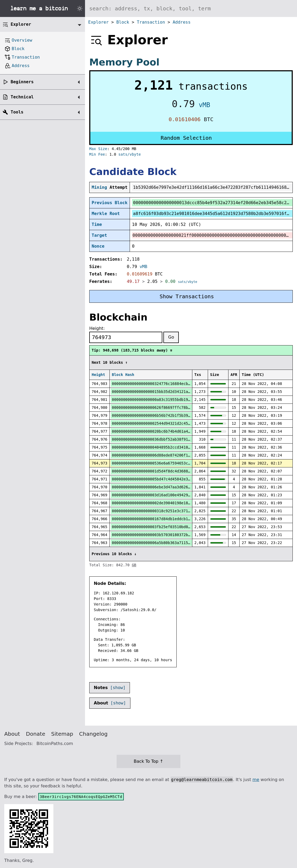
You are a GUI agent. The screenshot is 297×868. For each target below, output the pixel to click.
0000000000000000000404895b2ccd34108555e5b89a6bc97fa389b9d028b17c (183, 447)
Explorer (98, 22)
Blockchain (118, 317)
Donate (36, 734)
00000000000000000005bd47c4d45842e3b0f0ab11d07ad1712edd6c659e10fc (183, 479)
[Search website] (191, 8)
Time (97, 224)
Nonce (98, 246)
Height (98, 375)
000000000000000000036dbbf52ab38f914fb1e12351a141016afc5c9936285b (183, 439)
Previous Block (110, 203)
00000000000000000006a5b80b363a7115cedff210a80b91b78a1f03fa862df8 (183, 543)
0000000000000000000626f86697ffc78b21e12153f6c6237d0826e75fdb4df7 (183, 407)
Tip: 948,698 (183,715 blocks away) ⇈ (132, 350)
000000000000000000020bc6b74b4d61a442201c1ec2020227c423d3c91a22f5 (183, 431)
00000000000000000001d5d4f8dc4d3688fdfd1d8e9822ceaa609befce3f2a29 (183, 471)
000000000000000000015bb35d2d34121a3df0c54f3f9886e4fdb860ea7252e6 (183, 392)
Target (99, 235)
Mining (99, 187)
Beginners (22, 82)
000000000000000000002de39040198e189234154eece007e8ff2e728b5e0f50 (183, 503)
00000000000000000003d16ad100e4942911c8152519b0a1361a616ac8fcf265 (183, 495)
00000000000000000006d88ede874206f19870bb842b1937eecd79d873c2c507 (183, 455)
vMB (204, 105)
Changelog (93, 734)
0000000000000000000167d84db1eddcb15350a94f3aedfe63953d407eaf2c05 (183, 519)
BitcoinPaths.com (55, 744)
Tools (17, 112)
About (12, 734)
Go (171, 337)
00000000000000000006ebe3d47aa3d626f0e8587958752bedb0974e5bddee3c (183, 487)
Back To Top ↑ (148, 761)
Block (123, 22)
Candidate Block (133, 172)
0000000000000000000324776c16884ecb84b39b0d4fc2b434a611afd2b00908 (183, 384)
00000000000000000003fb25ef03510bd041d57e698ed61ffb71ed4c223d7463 (183, 527)
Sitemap (62, 734)
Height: (97, 328)
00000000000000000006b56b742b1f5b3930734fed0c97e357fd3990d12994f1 (183, 415)
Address (182, 22)
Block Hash (123, 375)
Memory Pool (124, 62)
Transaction (151, 22)
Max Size (98, 149)
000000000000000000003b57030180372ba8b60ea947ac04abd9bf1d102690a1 (183, 535)
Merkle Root (106, 214)
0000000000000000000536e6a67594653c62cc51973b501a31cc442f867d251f (183, 463)
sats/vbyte (130, 154)
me (256, 780)
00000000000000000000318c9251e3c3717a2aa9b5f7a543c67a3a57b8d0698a (183, 511)
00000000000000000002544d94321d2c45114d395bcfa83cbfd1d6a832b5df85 (183, 423)
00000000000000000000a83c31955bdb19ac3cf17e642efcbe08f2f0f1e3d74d (183, 400)
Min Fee (97, 154)
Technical (22, 97)
